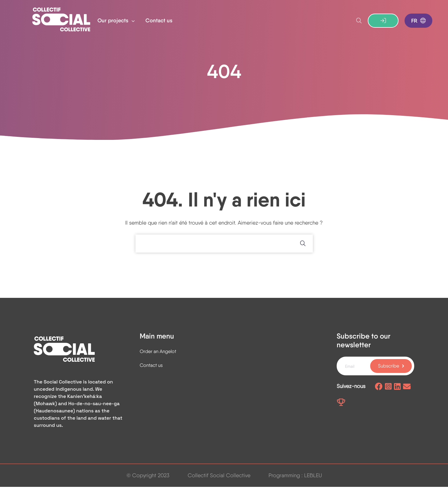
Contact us (159, 20)
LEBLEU (313, 483)
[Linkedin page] (397, 393)
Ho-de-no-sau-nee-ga (94, 412)
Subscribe (389, 372)
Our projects (114, 20)
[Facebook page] (379, 393)
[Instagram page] (388, 393)
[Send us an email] (407, 393)
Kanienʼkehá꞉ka (85, 404)
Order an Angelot (158, 357)
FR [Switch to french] (418, 21)
